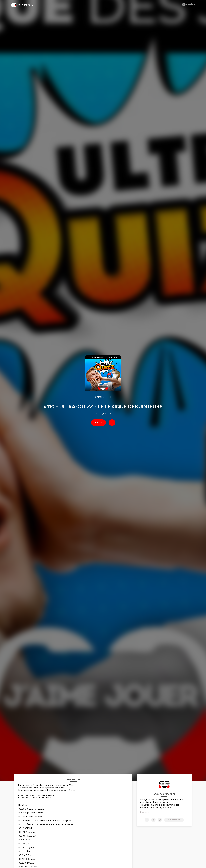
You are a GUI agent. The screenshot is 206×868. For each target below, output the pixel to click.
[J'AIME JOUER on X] (153, 820)
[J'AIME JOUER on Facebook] (147, 820)
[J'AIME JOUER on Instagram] (160, 820)
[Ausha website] (188, 5)
